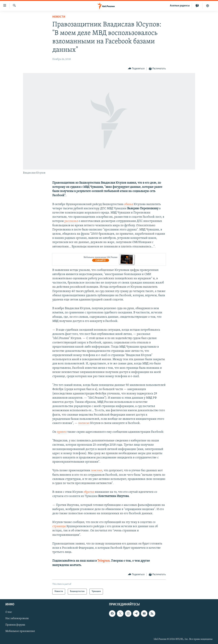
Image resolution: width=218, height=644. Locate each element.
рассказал (71, 221)
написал (84, 423)
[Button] (136, 69)
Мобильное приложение (20, 631)
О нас (9, 612)
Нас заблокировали (17, 618)
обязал (128, 204)
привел (62, 432)
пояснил (97, 471)
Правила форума (15, 625)
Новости (59, 17)
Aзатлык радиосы (180, 6)
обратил (89, 492)
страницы (59, 526)
